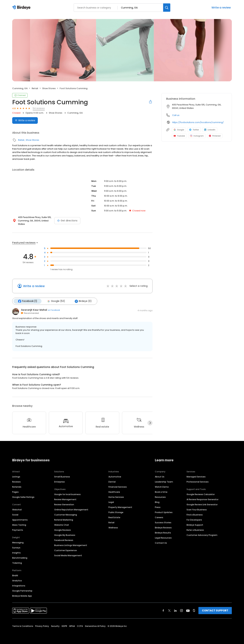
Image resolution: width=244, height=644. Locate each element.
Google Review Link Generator (202, 505)
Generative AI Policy (95, 626)
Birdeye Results (163, 533)
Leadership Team (164, 482)
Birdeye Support (195, 525)
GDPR (64, 626)
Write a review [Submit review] (25, 120)
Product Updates (164, 512)
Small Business (62, 477)
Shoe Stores (49, 88)
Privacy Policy (42, 626)
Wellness (113, 528)
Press (158, 507)
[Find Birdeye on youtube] (188, 611)
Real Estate (114, 517)
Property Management (120, 507)
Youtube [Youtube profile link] (179, 136)
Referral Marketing (64, 520)
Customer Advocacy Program (202, 535)
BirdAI (15, 575)
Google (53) (56, 301)
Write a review (221, 8)
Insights (16, 553)
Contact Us (161, 543)
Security (55, 626)
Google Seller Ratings (23, 497)
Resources (160, 497)
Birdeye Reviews (163, 528)
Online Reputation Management (71, 510)
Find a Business (195, 515)
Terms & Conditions (23, 626)
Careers (159, 517)
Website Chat (62, 525)
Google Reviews (63, 530)
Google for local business (67, 494)
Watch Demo (162, 487)
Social (15, 515)
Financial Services (118, 487)
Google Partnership (22, 591)
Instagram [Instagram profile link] (197, 136)
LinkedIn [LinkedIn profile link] (210, 130)
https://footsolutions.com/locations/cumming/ (198, 122)
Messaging (18, 543)
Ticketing (17, 563)
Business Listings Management (71, 545)
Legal (111, 502)
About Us (160, 477)
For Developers (194, 520)
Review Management (65, 499)
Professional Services (198, 482)
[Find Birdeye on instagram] (181, 611)
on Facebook (54, 310)
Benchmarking (20, 558)
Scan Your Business (197, 510)
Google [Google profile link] (179, 130)
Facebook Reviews (64, 540)
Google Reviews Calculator (201, 494)
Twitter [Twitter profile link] (194, 130)
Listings (16, 477)
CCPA (80, 626)
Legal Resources (163, 538)
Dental (112, 482)
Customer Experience (65, 550)
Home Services (116, 497)
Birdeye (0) (83, 301)
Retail (35, 88)
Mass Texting (19, 525)
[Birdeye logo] (22, 8)
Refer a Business (195, 530)
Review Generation (64, 505)
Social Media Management (68, 555)
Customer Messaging (66, 515)
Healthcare (114, 492)
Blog (157, 502)
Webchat (17, 510)
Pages (15, 492)
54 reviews (39, 108)
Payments (18, 530)
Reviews (16, 482)
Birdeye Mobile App (22, 596)
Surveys (16, 548)
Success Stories (163, 523)
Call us (176, 115)
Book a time (161, 492)
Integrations (19, 586)
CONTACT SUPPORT (215, 610)
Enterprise (59, 482)
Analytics (17, 581)
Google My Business (65, 535)
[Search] (167, 8)
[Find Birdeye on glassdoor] (194, 611)
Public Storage (116, 512)
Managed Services (196, 477)
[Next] (150, 423)
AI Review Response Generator (202, 499)
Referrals (17, 487)
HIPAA (72, 626)
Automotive (115, 477)
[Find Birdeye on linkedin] (175, 611)
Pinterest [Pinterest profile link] (215, 136)
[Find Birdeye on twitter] (169, 611)
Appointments (20, 520)
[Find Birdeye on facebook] (163, 611)
